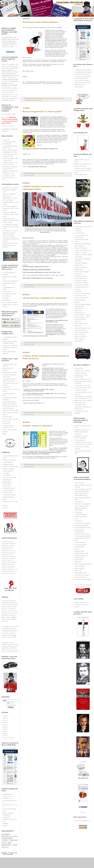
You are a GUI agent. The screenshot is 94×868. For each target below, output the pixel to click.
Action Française (80, 483)
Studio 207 (78, 326)
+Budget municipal (8, 464)
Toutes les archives (8, 738)
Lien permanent (49, 98)
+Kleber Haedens (8, 471)
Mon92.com (78, 311)
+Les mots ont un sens (9, 478)
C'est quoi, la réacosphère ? (83, 504)
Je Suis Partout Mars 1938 (82, 388)
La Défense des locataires (82, 74)
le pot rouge (6, 206)
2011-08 (5, 718)
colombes (7, 838)
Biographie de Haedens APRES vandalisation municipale (82, 432)
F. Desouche (78, 521)
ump (15, 845)
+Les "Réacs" (7, 475)
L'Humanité (6, 387)
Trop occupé (6, 421)
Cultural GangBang (80, 514)
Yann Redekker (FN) (81, 573)
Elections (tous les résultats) (83, 168)
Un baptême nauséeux (81, 411)
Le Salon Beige (79, 547)
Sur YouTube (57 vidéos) (10, 302)
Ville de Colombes (80, 335)
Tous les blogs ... (80, 87)
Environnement (7, 493)
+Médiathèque (7, 480)
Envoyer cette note (38, 100)
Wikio (4, 434)
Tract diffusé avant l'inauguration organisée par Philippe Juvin (83, 407)
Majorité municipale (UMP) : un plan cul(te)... (11, 202)
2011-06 (5, 723)
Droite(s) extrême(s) (81, 517)
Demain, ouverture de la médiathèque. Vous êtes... (10, 196)
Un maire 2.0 (6, 423)
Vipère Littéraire (79, 568)
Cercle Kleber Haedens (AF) (83, 250)
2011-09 (5, 716)
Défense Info (78, 265)
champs (5, 840)
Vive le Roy (78, 571)
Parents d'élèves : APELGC (83, 315)
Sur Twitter (6, 298)
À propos (83, 812)
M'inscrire (11, 703)
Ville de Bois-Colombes (82, 332)
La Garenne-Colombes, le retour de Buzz (35, 336)
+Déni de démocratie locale (11, 467)
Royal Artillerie (79, 560)
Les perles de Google (9, 495)
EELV (4, 200)
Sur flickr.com (7, 296)
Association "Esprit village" (82, 244)
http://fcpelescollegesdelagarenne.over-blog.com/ (38, 278)
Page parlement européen (10, 281)
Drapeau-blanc (79, 270)
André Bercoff (79, 502)
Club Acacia (78, 512)
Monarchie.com (79, 551)
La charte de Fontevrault (82, 534)
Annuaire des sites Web (82, 239)
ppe (10, 843)
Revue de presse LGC (81, 324)
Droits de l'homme (8, 490)
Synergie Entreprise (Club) (82, 328)
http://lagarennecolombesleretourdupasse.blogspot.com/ (40, 149)
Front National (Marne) (81, 525)
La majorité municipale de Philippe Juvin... (10, 190)
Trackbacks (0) (28, 100)
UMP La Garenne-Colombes (83, 564)
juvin (4, 842)
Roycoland (78, 562)
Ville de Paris (79, 341)
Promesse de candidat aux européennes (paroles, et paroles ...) (11, 348)
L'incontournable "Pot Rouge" (83, 72)
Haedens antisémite (81, 373)
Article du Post (79, 369)
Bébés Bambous (80, 246)
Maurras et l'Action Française (83, 401)
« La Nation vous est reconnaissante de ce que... (9, 177)
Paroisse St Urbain (80, 319)
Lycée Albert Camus (81, 296)
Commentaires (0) (59, 173)
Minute (77, 549)
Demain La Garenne (81, 602)
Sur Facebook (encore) (9, 294)
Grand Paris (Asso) (80, 276)
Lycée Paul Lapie (80, 300)
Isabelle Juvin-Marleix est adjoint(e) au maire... (11, 239)
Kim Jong (5, 237)
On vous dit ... (7, 140)
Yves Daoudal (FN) (80, 577)
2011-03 (5, 729)
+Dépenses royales (8, 469)
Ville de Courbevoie (80, 337)
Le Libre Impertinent (81, 545)
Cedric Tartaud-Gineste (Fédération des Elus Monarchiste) (82, 508)
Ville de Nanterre (80, 339)
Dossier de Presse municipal (83, 442)
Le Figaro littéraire (80, 542)
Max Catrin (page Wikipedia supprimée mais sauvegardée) (83, 306)
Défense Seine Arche (81, 267)
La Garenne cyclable (81, 280)
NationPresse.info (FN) (81, 553)
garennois (6, 188)
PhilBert (5, 243)
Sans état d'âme (7, 417)
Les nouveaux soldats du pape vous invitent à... (10, 245)
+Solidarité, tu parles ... (10, 488)
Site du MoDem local (81, 175)
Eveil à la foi (78, 274)
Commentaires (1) (59, 465)
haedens (14, 840)
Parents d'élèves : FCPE (82, 317)
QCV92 (77, 607)
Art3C (76, 242)
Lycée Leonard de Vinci (82, 298)
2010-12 (5, 736)
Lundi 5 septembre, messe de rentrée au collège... (10, 233)
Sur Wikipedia (7, 300)
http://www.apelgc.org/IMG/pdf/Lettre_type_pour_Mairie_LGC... (42, 272)
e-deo (76, 519)
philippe (6, 834)
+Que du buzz (7, 486)
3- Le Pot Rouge (80, 233)
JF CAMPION (7, 225)
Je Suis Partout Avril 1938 (82, 386)
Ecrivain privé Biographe (82, 272)
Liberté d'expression (9, 497)
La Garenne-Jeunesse (81, 283)
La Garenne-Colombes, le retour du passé (55, 331)
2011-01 (5, 734)
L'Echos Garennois (80, 278)
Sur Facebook (7, 292)
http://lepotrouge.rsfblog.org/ (37, 167)
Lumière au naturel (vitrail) (82, 293)
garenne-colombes (10, 836)
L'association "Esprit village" (83, 70)
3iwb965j (5, 824)
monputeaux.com (80, 313)
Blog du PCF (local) (80, 166)
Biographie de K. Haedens (82, 371)
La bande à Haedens (81, 390)
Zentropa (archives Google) (83, 579)
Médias (5, 499)
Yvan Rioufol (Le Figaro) (82, 575)
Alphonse (5, 194)
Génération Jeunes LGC (82, 605)
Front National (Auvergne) (82, 523)
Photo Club (78, 321)
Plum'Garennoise (8, 219)
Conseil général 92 (80, 440)
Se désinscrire (11, 705)
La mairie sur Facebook (82, 285)
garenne (6, 845)
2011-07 (5, 720)
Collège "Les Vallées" (81, 252)
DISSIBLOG (6, 817)
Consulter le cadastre (81, 263)
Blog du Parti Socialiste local (83, 164)
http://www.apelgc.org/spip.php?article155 (36, 267)
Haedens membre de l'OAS (83, 379)
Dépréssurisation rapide (10, 373)
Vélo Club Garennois (81, 330)
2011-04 (5, 727)
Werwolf (5, 826)
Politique (5, 506)
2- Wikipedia (78, 231)
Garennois (6, 212)
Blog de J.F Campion (81, 248)
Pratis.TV (5, 415)
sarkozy (5, 847)
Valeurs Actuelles (80, 566)
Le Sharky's (78, 291)
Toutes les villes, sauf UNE (11, 419)
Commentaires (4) (59, 98)
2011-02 (5, 731)
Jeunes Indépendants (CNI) (83, 527)
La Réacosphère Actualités (83, 536)
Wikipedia (78, 413)
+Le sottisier (6, 473)
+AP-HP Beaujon (8, 462)
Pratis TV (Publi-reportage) (11, 410)
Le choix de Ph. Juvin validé (83, 444)
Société (5, 508)
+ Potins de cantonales (9, 460)
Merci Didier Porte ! (80, 403)
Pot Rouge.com (51, 335)
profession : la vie (8, 798)
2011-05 (5, 725)
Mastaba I (78, 302)
